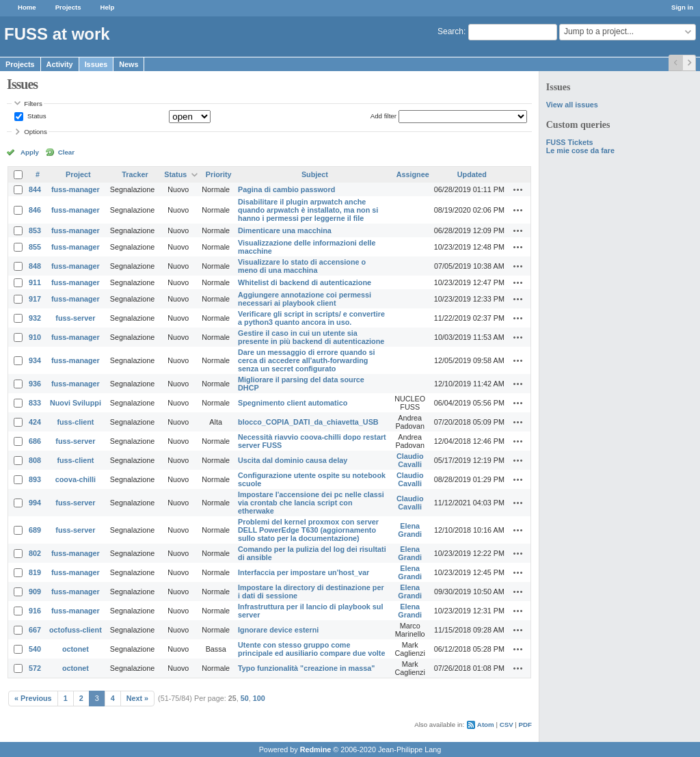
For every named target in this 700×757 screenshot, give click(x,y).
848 (35, 266)
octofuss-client (76, 630)
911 (35, 282)
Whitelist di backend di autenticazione (305, 282)
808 (35, 460)
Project (78, 174)
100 (259, 698)
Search (450, 31)
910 (35, 337)
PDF (525, 725)
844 (35, 189)
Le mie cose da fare (580, 150)
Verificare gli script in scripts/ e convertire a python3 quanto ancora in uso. (311, 318)
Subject (315, 174)
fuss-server (75, 318)
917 (35, 299)
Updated (472, 174)
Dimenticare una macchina (285, 230)
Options (36, 132)
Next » (137, 698)
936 (35, 384)
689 (35, 530)
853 (35, 230)
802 (35, 553)
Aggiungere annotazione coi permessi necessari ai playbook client (305, 299)
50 (245, 698)
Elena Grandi (410, 530)
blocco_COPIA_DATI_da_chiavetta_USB (308, 422)
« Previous (33, 698)
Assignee (413, 174)
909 (35, 592)
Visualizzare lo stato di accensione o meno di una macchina (302, 266)
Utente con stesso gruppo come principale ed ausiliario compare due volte (311, 649)
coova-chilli (76, 479)
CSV (507, 725)
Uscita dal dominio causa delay (293, 460)
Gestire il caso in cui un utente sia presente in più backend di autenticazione (311, 337)
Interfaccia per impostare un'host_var (304, 572)
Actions (518, 189)
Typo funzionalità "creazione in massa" (306, 668)
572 (35, 668)
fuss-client (75, 422)
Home (27, 7)
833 (35, 403)
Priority (219, 174)
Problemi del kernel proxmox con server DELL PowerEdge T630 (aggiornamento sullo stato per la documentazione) (308, 530)
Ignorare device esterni (278, 630)
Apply (30, 152)
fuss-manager (76, 189)
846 (35, 210)
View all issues (572, 105)
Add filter (383, 116)
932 (35, 318)
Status (36, 116)
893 (35, 479)
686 (35, 441)
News (129, 64)
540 (35, 649)
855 (35, 247)
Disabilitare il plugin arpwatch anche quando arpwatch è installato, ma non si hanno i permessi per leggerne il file (308, 210)
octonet (76, 649)
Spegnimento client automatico (293, 403)
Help (108, 7)
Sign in (682, 7)
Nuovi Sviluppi (76, 403)
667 (35, 630)
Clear (66, 152)
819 (35, 572)
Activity (60, 64)
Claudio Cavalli (410, 460)
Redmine (316, 749)
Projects (68, 7)
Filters (33, 104)
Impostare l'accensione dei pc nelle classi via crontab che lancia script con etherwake (311, 503)
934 (35, 360)
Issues (96, 64)
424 (35, 422)
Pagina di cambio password (286, 189)
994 (35, 503)
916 (35, 611)
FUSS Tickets (570, 142)
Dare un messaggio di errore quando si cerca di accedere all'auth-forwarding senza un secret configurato (306, 360)
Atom (486, 725)
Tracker (135, 174)
